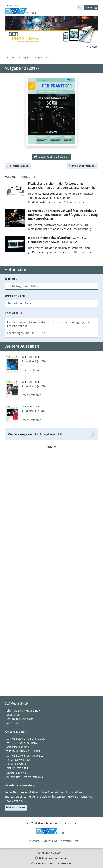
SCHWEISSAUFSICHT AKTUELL (25, 756)
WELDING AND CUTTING (22, 743)
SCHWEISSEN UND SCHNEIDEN (26, 739)
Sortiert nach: (15, 296)
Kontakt (33, 841)
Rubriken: (11, 279)
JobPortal (12, 723)
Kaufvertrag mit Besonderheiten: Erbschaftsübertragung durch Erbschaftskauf (50, 324)
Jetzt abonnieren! (16, 807)
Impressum (50, 841)
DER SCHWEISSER (17, 768)
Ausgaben (26, 57)
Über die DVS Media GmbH (23, 710)
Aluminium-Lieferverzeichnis (25, 777)
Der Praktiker (11, 57)
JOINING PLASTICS (18, 747)
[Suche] (80, 7)
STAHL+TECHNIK (17, 772)
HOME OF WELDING (19, 760)
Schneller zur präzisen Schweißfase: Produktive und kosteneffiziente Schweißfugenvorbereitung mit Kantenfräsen (63, 215)
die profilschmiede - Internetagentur (53, 863)
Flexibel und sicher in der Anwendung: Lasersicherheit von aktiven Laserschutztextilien (63, 185)
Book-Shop (13, 715)
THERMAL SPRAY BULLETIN (23, 751)
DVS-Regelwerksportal (20, 719)
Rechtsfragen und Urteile (23, 333)
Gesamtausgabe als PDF (51, 157)
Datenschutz (69, 841)
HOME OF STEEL (17, 764)
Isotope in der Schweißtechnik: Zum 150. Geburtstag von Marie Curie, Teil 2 (57, 240)
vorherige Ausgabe (18, 166)
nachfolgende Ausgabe (83, 166)
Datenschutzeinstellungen (53, 858)
